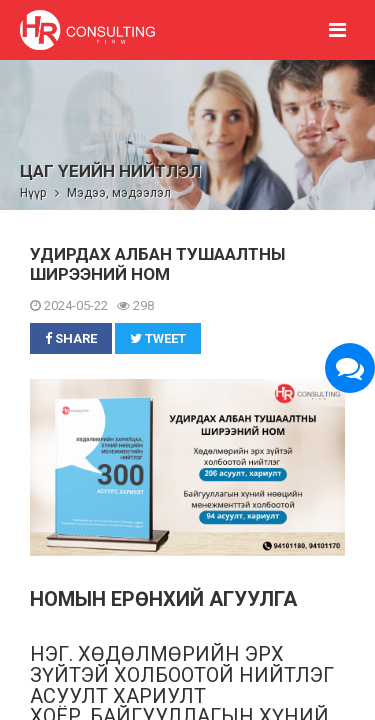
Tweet (158, 338)
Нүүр (33, 193)
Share (71, 338)
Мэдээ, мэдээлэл (119, 193)
